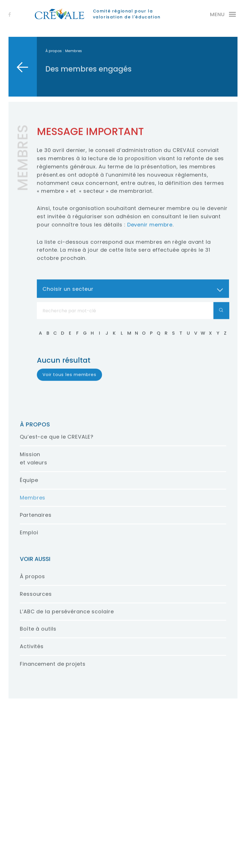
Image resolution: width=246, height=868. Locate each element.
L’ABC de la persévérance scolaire (67, 617)
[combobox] (133, 294)
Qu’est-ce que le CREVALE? (57, 442)
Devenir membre (150, 230)
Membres (33, 503)
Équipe (29, 486)
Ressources (36, 600)
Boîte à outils (38, 635)
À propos (54, 51)
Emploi (29, 538)
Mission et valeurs (34, 464)
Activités (32, 652)
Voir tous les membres (69, 380)
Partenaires (36, 521)
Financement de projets (53, 670)
